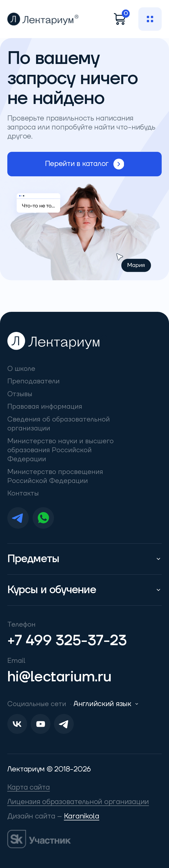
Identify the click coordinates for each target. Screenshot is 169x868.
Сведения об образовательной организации (59, 424)
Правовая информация (45, 407)
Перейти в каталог (85, 164)
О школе (21, 369)
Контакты (23, 493)
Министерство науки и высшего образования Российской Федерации (60, 450)
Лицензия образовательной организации (78, 802)
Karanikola (82, 816)
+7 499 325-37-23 (67, 641)
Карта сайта (29, 788)
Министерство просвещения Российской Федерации (55, 476)
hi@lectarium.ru (59, 677)
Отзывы (20, 394)
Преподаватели (34, 381)
